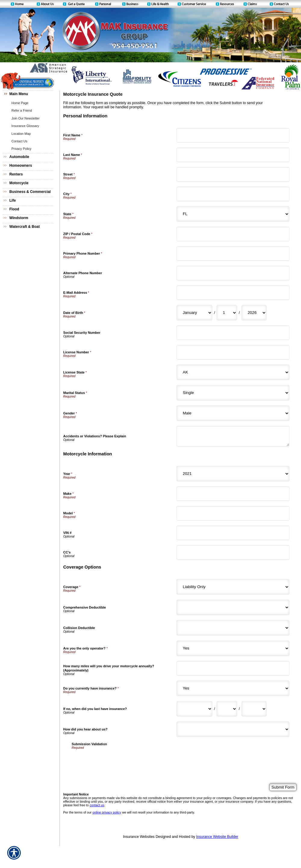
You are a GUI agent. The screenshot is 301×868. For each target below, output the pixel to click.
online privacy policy (107, 812)
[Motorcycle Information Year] (233, 474)
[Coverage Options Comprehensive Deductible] (233, 607)
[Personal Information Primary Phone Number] (233, 254)
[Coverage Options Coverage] (233, 587)
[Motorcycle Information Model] (233, 513)
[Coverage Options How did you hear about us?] (233, 729)
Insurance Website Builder (217, 837)
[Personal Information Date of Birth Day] (227, 313)
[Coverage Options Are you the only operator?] (233, 648)
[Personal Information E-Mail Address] (233, 293)
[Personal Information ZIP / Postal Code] (233, 234)
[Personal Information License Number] (233, 352)
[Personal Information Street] (233, 174)
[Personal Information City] (233, 194)
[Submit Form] (283, 787)
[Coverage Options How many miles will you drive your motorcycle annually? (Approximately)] (233, 668)
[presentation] (117, 761)
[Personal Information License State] (233, 372)
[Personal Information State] (233, 214)
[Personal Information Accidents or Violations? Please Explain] (233, 436)
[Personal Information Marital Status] (233, 393)
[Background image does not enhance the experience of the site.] (30, 95)
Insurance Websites (139, 837)
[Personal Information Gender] (233, 413)
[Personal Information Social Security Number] (233, 333)
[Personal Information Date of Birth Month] (194, 313)
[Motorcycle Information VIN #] (233, 533)
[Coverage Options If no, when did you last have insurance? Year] (254, 709)
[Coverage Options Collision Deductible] (233, 628)
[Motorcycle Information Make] (233, 494)
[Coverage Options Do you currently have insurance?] (233, 688)
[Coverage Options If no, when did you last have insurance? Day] (227, 709)
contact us (97, 805)
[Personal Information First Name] (233, 135)
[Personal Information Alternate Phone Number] (233, 273)
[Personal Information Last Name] (233, 155)
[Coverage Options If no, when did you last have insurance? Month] (194, 709)
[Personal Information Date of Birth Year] (254, 313)
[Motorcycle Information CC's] (233, 552)
